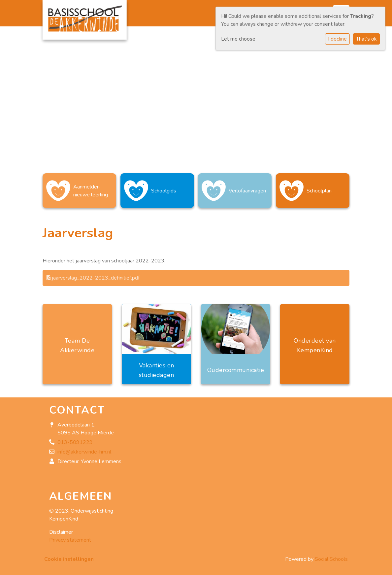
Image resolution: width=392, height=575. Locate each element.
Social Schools (331, 559)
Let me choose (238, 39)
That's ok (366, 39)
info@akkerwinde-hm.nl (84, 452)
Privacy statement (70, 540)
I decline (337, 39)
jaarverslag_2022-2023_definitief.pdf (93, 278)
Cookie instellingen (69, 559)
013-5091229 (75, 442)
